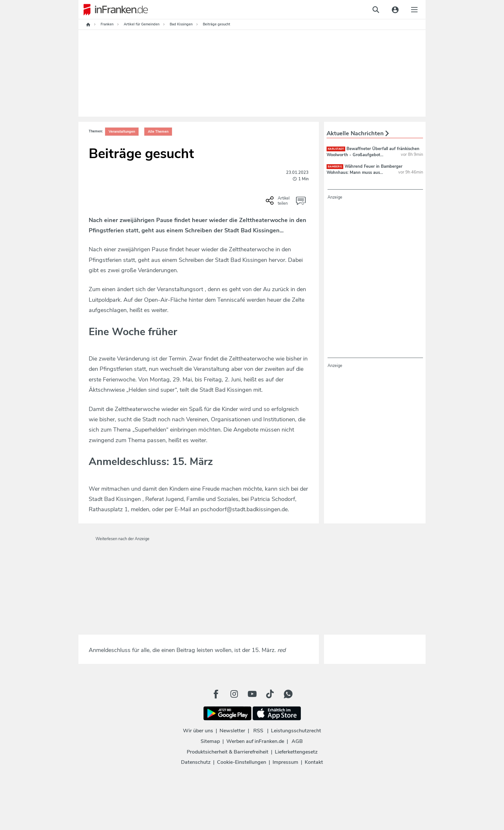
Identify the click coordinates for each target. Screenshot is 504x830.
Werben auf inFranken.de (255, 741)
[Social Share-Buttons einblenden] (279, 203)
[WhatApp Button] (288, 694)
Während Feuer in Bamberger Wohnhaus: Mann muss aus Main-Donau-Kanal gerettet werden (364, 172)
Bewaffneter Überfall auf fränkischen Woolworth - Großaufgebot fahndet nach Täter (373, 155)
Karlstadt (336, 149)
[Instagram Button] (234, 694)
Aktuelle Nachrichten (358, 133)
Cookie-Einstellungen (242, 762)
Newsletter (232, 731)
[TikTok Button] (270, 694)
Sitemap (210, 741)
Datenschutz (196, 762)
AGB (297, 741)
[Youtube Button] (252, 694)
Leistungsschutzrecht (296, 731)
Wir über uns (198, 731)
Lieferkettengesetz (296, 752)
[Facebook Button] (216, 694)
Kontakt (314, 762)
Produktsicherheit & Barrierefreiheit (228, 752)
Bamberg (335, 167)
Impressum (285, 762)
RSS (258, 731)
